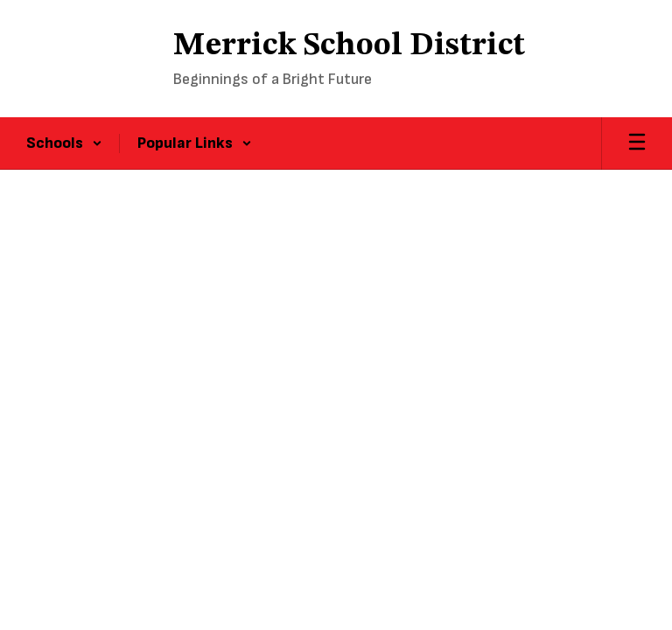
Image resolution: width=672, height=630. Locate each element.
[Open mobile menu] (637, 143)
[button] (64, 143)
